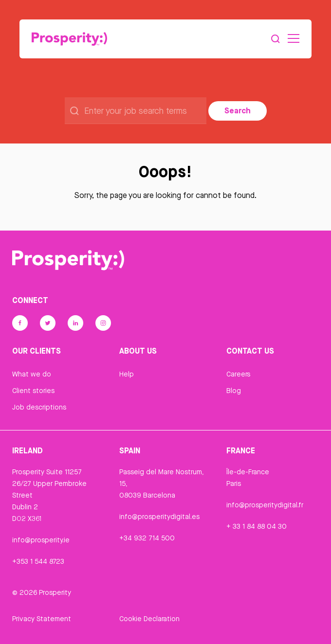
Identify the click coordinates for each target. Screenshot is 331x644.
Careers (238, 374)
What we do (32, 374)
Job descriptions (39, 407)
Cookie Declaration (149, 619)
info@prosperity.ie (41, 540)
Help (127, 374)
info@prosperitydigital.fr (265, 505)
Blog (234, 391)
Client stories (33, 391)
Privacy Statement (42, 619)
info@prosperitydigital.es (159, 517)
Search (238, 110)
